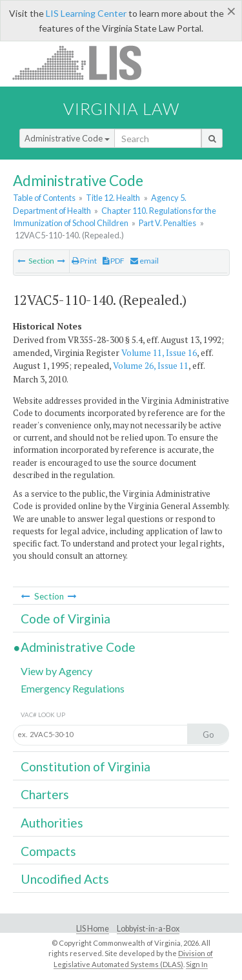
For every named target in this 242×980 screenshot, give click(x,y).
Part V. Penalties (167, 223)
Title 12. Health (113, 198)
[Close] (231, 11)
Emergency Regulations (73, 688)
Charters (45, 794)
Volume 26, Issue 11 (151, 366)
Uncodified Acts (65, 879)
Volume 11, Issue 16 (159, 353)
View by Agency (56, 671)
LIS (84, 62)
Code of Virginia (66, 619)
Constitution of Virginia (86, 766)
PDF (114, 261)
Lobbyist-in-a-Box (148, 929)
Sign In (197, 964)
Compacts (48, 851)
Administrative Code (67, 138)
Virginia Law (121, 109)
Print (84, 261)
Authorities (52, 823)
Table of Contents (44, 198)
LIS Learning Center (86, 13)
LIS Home (93, 929)
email (145, 261)
